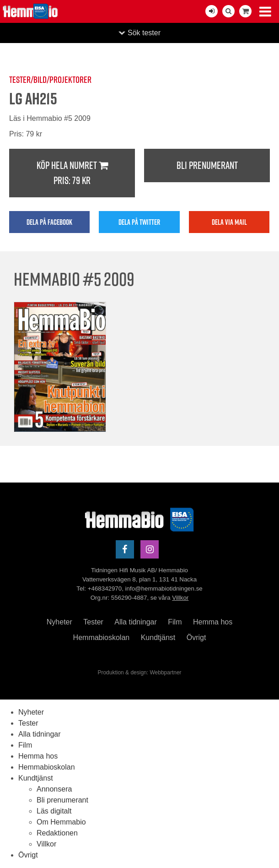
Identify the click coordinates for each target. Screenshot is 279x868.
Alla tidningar (136, 622)
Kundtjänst (158, 637)
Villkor (180, 598)
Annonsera (54, 789)
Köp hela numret (72, 173)
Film (175, 622)
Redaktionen (57, 833)
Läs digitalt (54, 811)
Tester (93, 622)
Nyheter (59, 622)
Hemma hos (213, 622)
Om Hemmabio (61, 822)
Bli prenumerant (207, 165)
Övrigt (196, 637)
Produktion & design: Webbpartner (139, 673)
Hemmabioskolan (102, 637)
